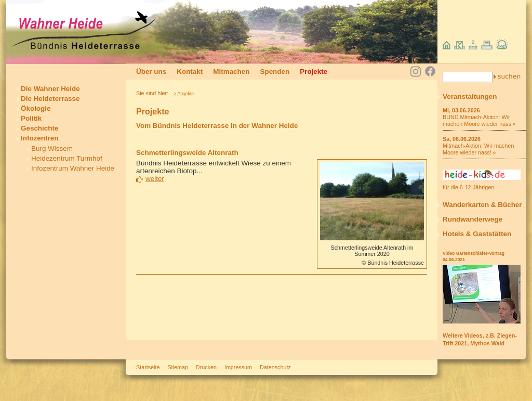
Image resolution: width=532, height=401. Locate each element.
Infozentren (39, 138)
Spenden (275, 72)
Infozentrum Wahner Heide (73, 168)
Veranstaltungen (470, 96)
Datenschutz (275, 367)
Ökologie (36, 108)
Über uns (151, 72)
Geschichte (39, 128)
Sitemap (177, 367)
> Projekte (184, 94)
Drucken (206, 367)
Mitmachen (231, 72)
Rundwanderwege (473, 219)
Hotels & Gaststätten (477, 234)
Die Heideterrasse (50, 99)
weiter (155, 179)
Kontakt (190, 72)
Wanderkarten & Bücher (482, 205)
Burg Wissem (52, 148)
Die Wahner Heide (50, 89)
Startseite (148, 367)
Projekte (314, 72)
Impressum (238, 367)
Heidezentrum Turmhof (67, 158)
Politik (31, 118)
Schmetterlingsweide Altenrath (187, 153)
